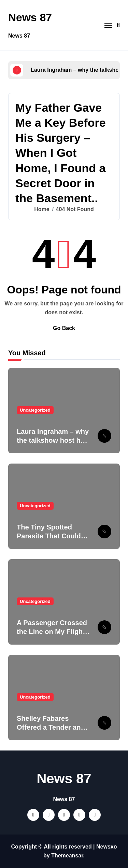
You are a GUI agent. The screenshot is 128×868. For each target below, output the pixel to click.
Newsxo (106, 847)
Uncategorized (35, 410)
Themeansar (67, 856)
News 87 (30, 17)
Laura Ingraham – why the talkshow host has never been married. (53, 440)
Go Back (64, 328)
